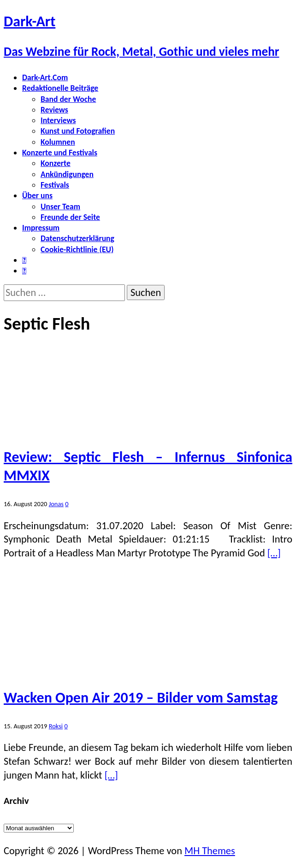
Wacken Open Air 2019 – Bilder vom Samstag (141, 698)
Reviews (54, 110)
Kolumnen (58, 142)
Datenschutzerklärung (77, 238)
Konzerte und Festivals (60, 153)
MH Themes (210, 851)
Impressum (41, 228)
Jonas (56, 504)
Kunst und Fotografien (78, 131)
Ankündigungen (67, 174)
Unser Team (60, 207)
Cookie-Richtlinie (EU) (77, 249)
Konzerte (56, 163)
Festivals (55, 185)
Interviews (58, 120)
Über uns (37, 195)
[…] (274, 553)
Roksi (56, 726)
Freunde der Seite (70, 217)
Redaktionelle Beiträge (60, 88)
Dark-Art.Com (45, 77)
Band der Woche (68, 99)
